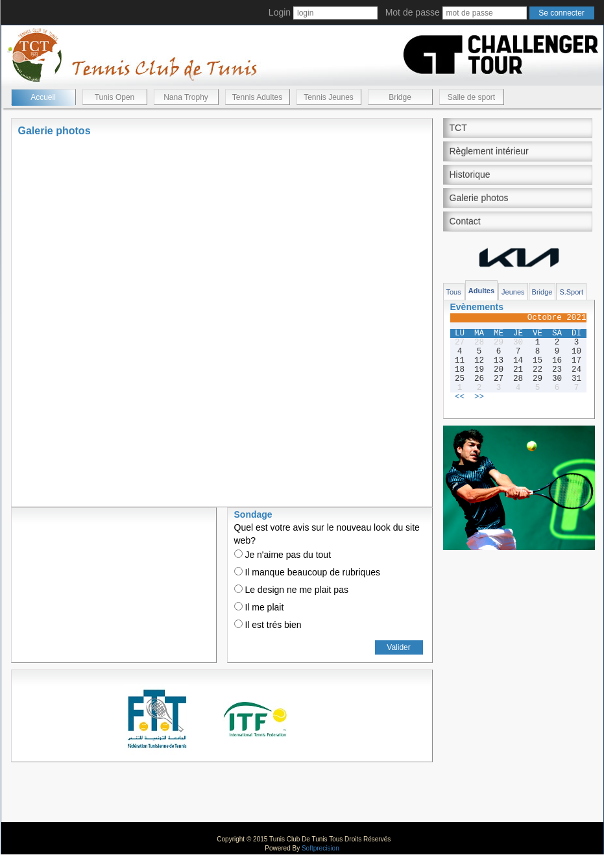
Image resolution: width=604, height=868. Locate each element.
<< (460, 397)
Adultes (481, 291)
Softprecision (320, 848)
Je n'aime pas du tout (283, 555)
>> (479, 397)
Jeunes (513, 292)
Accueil (43, 97)
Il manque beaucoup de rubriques (307, 572)
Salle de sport (471, 97)
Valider (398, 647)
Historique (470, 175)
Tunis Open (115, 97)
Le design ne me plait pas (291, 590)
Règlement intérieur (489, 151)
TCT (458, 128)
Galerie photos (479, 198)
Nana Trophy (186, 97)
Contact (465, 221)
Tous (454, 292)
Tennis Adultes (257, 97)
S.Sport (571, 292)
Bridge (400, 97)
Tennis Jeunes (329, 97)
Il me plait (259, 607)
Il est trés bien (268, 625)
